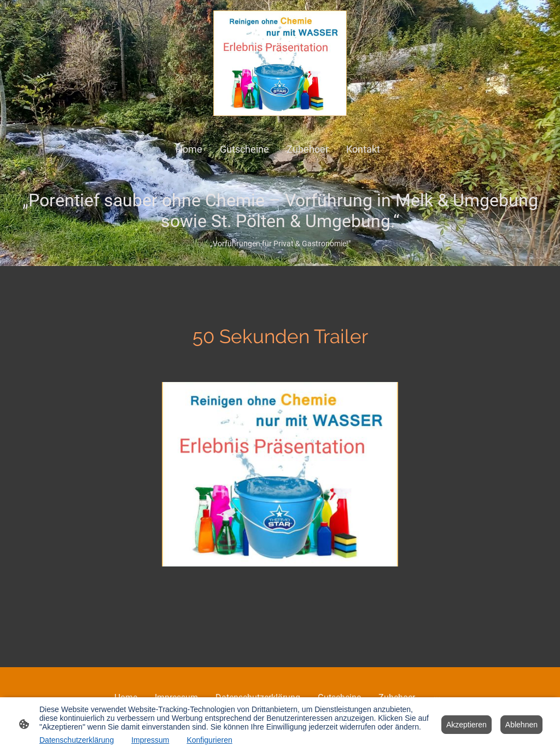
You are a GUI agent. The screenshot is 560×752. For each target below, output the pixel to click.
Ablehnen (521, 725)
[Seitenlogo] (280, 63)
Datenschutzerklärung (77, 740)
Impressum (150, 740)
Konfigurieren (209, 740)
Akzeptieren (466, 725)
